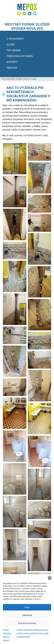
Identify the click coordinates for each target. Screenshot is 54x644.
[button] (50, 578)
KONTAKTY (12, 62)
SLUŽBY (11, 45)
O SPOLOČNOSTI (15, 39)
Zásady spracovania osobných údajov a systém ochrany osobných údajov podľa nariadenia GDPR (32, 633)
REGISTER (12, 68)
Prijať (27, 607)
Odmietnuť (27, 615)
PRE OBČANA (14, 50)
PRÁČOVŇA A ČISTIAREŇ (20, 56)
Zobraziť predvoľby (27, 623)
